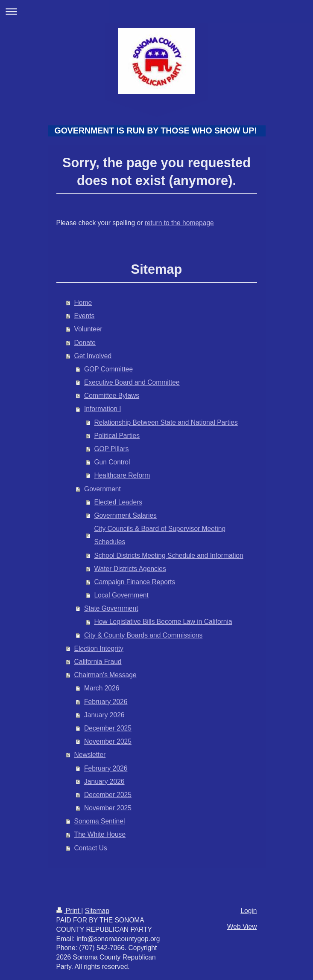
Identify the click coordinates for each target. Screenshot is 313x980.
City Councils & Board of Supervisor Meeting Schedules (160, 535)
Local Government (121, 595)
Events (85, 316)
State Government (111, 608)
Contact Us (91, 848)
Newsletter (90, 755)
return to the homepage (179, 223)
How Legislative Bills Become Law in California (163, 622)
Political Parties (117, 436)
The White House (100, 834)
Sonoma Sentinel (100, 821)
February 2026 (106, 702)
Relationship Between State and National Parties (166, 422)
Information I (103, 409)
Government (102, 489)
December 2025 (108, 728)
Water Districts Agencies (130, 569)
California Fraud (98, 662)
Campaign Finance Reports (135, 582)
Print (69, 911)
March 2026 (102, 688)
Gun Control (112, 462)
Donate (85, 343)
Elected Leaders (118, 502)
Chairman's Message (105, 675)
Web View (242, 926)
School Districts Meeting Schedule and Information (168, 555)
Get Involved (93, 356)
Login (249, 911)
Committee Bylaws (112, 396)
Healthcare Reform (122, 475)
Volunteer (88, 329)
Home (83, 303)
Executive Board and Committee (132, 382)
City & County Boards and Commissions (143, 635)
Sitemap (97, 911)
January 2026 (104, 715)
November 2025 (108, 741)
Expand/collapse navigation (156, 11)
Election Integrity (99, 648)
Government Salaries (125, 515)
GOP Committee (108, 369)
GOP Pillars (111, 449)
